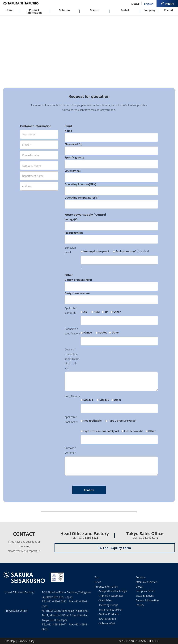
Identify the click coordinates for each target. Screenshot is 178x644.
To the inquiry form (115, 548)
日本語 (135, 4)
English (149, 4)
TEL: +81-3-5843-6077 (145, 538)
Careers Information (147, 600)
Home (10, 10)
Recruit (168, 10)
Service (95, 10)
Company (150, 10)
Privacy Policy (27, 641)
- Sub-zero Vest (106, 623)
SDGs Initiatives (145, 596)
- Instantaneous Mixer (110, 609)
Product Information (34, 11)
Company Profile (145, 591)
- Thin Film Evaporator (111, 596)
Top (97, 577)
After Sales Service (146, 582)
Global (125, 10)
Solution (64, 10)
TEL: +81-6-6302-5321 (85, 538)
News (98, 582)
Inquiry (140, 605)
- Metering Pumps (108, 605)
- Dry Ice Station (107, 619)
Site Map (10, 641)
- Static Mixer (105, 600)
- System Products (108, 614)
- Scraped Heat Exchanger (112, 591)
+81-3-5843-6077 (57, 624)
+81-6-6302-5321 (57, 601)
